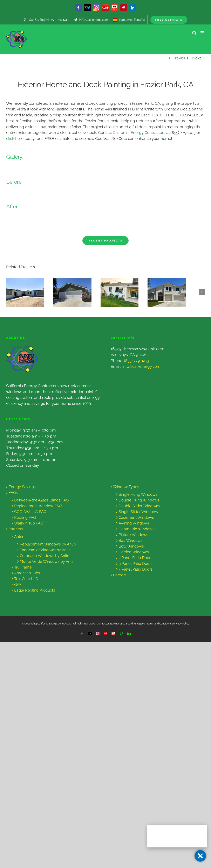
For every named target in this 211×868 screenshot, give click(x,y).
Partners (16, 529)
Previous (180, 58)
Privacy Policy (181, 624)
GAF (18, 584)
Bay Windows (131, 540)
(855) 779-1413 (137, 361)
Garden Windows (134, 552)
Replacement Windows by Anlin (48, 544)
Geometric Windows (137, 529)
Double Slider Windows (139, 506)
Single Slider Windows (138, 512)
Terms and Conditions (159, 624)
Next (197, 58)
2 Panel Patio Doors (135, 558)
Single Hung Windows (138, 494)
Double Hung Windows (139, 500)
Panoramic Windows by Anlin (45, 550)
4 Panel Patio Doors (136, 569)
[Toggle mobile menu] (203, 33)
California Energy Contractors (139, 132)
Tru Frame (23, 567)
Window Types (126, 487)
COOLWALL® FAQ (30, 512)
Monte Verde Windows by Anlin (47, 561)
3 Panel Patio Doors (136, 563)
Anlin (19, 537)
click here (15, 138)
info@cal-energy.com (141, 366)
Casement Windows (136, 517)
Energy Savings (22, 487)
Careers (120, 575)
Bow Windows (131, 546)
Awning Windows (134, 523)
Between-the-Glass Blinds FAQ (41, 500)
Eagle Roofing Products (35, 590)
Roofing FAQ (25, 517)
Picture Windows (133, 535)
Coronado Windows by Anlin (45, 556)
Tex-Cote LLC (26, 579)
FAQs (13, 493)
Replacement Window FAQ (38, 506)
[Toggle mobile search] (194, 33)
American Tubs (27, 573)
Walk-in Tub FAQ (29, 523)
